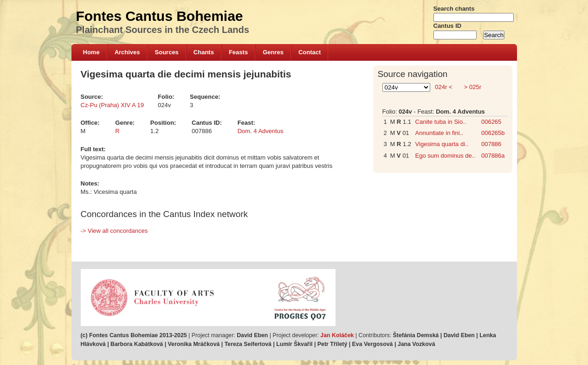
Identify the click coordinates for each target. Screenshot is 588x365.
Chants (204, 52)
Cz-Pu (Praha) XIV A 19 (113, 105)
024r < (444, 87)
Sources (167, 52)
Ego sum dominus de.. (445, 156)
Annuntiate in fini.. (439, 133)
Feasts (238, 52)
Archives (127, 52)
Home (91, 52)
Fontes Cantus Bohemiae (160, 16)
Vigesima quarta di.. (442, 144)
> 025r (472, 87)
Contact (310, 52)
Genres (273, 52)
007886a (493, 156)
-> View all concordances (114, 231)
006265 (491, 122)
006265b (493, 133)
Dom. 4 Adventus (261, 131)
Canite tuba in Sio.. (441, 122)
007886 (491, 144)
